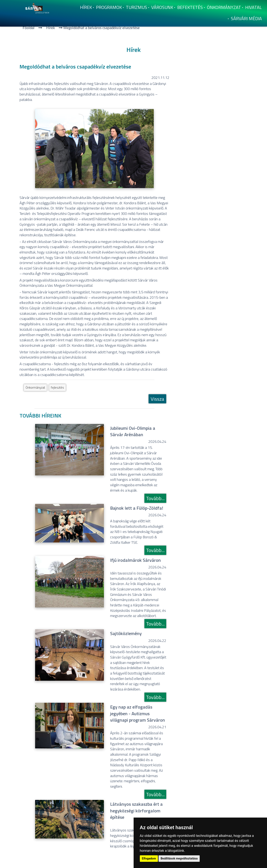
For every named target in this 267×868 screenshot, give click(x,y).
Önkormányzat (224, 7)
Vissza (157, 399)
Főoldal (29, 28)
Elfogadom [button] (149, 858)
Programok (109, 7)
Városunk (162, 7)
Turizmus (137, 7)
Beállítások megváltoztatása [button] (179, 858)
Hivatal (253, 7)
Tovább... (155, 498)
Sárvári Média (246, 18)
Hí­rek (86, 7)
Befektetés (190, 7)
